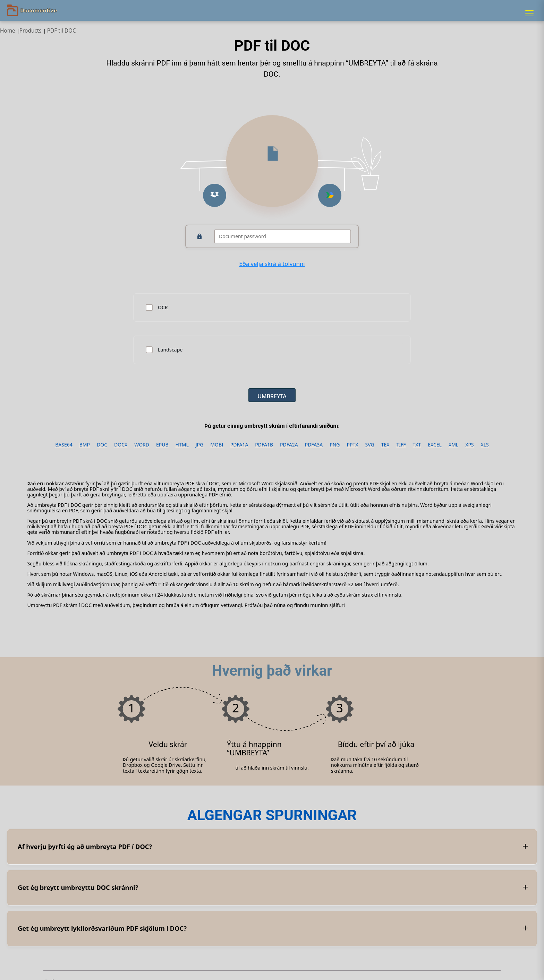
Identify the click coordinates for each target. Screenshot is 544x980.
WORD (142, 445)
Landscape (170, 350)
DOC (102, 445)
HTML (182, 445)
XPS (469, 445)
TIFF (401, 445)
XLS (485, 445)
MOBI (217, 445)
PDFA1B (264, 445)
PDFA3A (314, 445)
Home (8, 31)
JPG (199, 445)
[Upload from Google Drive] (330, 195)
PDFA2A (289, 445)
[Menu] (529, 13)
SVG (369, 445)
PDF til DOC (62, 31)
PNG (335, 445)
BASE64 (64, 445)
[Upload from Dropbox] (215, 195)
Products (31, 31)
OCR (163, 307)
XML (453, 445)
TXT (417, 445)
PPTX (353, 445)
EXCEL (435, 445)
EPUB (162, 445)
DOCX (121, 445)
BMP (85, 445)
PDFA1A (239, 445)
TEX (385, 445)
